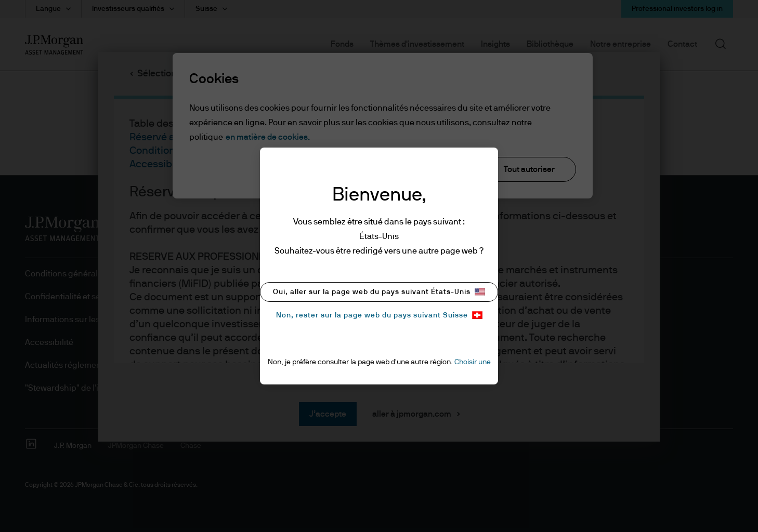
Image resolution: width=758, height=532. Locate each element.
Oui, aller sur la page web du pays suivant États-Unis (379, 292)
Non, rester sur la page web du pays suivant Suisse (379, 315)
